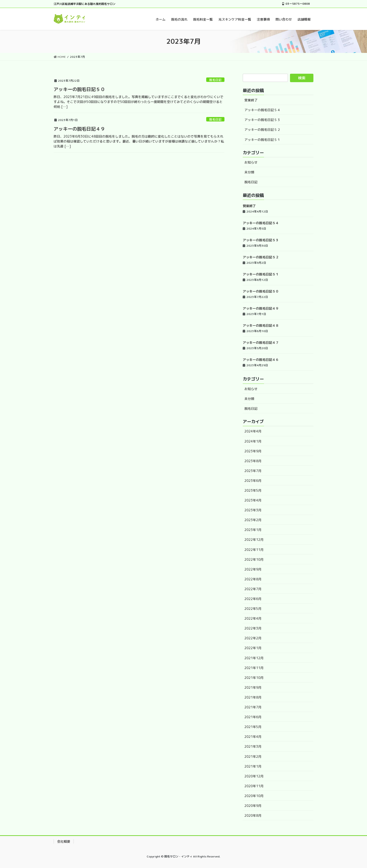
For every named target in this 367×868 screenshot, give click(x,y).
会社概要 (64, 841)
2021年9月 (253, 687)
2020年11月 (254, 786)
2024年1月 (253, 441)
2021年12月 (254, 658)
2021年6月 (253, 717)
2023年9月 (253, 451)
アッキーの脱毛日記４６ (261, 360)
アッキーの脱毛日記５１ (262, 140)
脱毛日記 (215, 80)
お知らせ (251, 162)
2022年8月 (253, 579)
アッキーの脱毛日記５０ (79, 89)
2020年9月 (253, 806)
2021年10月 (254, 678)
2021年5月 (253, 727)
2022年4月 (253, 618)
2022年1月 (253, 648)
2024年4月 (253, 431)
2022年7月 (253, 589)
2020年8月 (253, 815)
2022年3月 (253, 628)
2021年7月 (253, 707)
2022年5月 (253, 609)
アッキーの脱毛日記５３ (262, 120)
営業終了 (251, 100)
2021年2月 (253, 756)
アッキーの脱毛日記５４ (262, 110)
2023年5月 (253, 490)
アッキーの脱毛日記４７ (261, 342)
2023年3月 (253, 510)
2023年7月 (253, 471)
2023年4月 (253, 500)
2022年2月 (253, 638)
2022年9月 (253, 569)
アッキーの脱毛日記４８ (261, 325)
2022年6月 (253, 599)
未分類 (249, 172)
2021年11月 (254, 668)
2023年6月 (253, 481)
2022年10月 (254, 559)
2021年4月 (253, 737)
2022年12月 (254, 540)
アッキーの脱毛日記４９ (79, 129)
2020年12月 (254, 776)
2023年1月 (253, 530)
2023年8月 (253, 461)
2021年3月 (253, 746)
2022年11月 (254, 550)
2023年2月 (253, 520)
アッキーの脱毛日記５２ (262, 130)
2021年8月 (253, 697)
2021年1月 (253, 766)
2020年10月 (254, 796)
